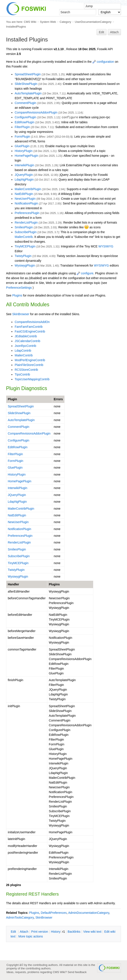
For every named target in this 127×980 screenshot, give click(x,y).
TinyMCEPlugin (25, 246)
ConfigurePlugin (25, 117)
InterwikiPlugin (24, 165)
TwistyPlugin (23, 256)
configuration (103, 62)
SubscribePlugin (26, 232)
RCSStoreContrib (26, 370)
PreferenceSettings (19, 288)
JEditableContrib (26, 336)
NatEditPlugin (24, 194)
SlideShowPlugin (26, 84)
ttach (24, 932)
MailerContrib (24, 237)
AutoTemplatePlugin (28, 93)
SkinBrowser (21, 314)
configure (85, 273)
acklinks (74, 932)
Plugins (17, 295)
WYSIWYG (106, 246)
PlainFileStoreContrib (29, 365)
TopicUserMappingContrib (32, 379)
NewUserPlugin (25, 199)
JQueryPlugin (24, 175)
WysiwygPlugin (25, 265)
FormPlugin (22, 137)
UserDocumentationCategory (93, 22)
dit (14, 932)
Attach (114, 32)
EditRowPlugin (25, 122)
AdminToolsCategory (20, 917)
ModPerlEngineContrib (30, 360)
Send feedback (77, 972)
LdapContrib (23, 351)
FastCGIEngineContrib (30, 331)
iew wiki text (92, 932)
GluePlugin (22, 146)
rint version (40, 932)
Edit (102, 32)
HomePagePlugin (26, 156)
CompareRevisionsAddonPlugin (36, 112)
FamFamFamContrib (29, 327)
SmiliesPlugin (24, 227)
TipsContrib (22, 374)
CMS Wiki (30, 22)
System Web (48, 22)
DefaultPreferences (54, 913)
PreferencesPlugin (27, 213)
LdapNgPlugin (24, 180)
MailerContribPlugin (28, 189)
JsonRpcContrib (25, 346)
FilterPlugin (22, 127)
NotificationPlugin (26, 203)
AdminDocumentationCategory (89, 913)
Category (65, 22)
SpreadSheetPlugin (28, 74)
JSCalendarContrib (27, 341)
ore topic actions (31, 936)
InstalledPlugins (16, 27)
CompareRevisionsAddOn (32, 322)
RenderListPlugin (26, 222)
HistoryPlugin (24, 151)
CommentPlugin (25, 103)
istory (56, 932)
